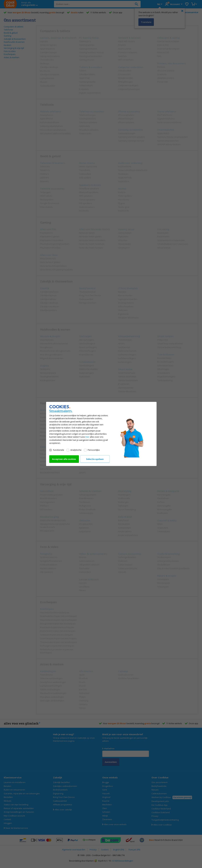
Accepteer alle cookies (64, 459)
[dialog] (101, 434)
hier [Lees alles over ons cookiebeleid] (87, 437)
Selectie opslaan (95, 459)
